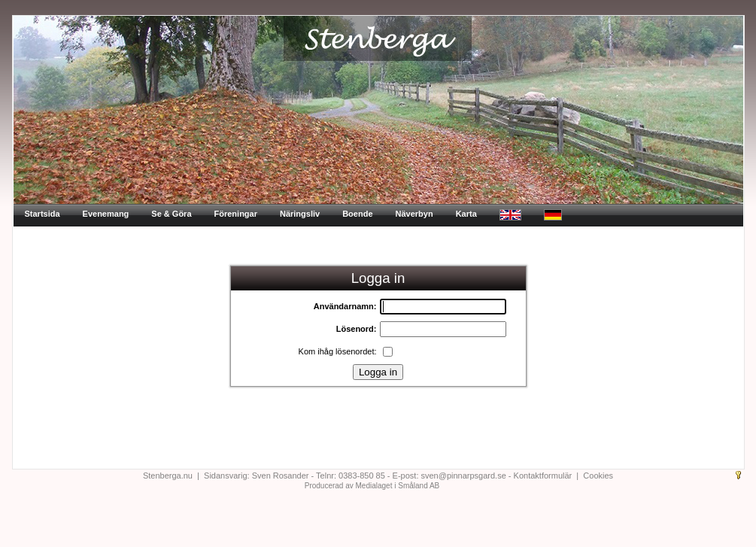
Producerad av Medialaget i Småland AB (372, 486)
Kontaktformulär (543, 476)
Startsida (43, 214)
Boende (357, 214)
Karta (466, 214)
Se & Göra (171, 214)
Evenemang (106, 214)
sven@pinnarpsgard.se (464, 476)
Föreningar (236, 214)
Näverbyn (414, 214)
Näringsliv (300, 214)
